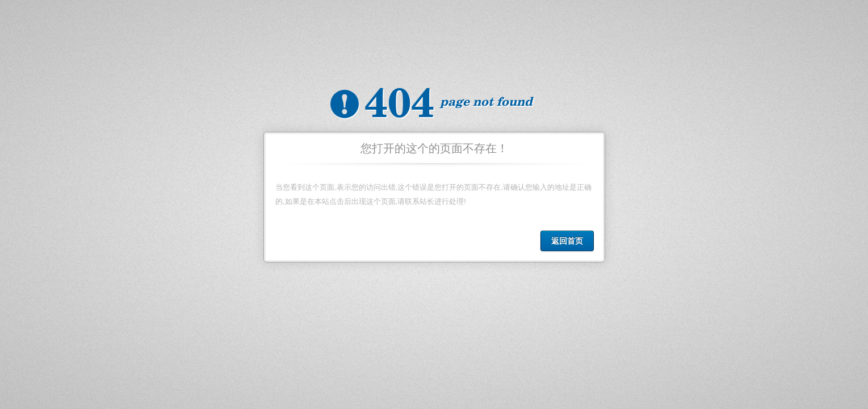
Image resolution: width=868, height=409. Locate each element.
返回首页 (567, 241)
